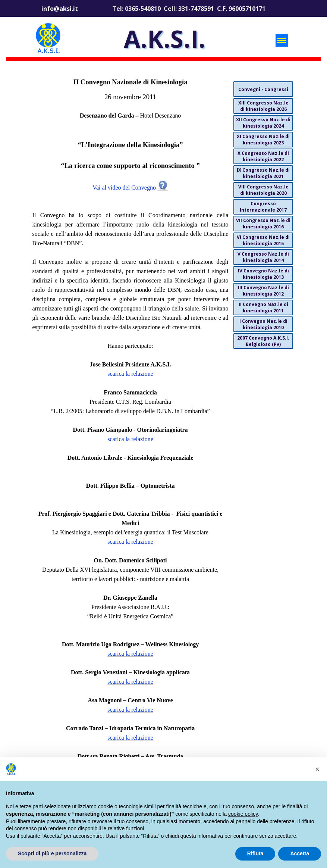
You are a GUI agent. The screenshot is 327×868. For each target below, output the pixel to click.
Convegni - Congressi (263, 89)
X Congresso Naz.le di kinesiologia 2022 (263, 156)
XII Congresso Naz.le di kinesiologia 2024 (263, 123)
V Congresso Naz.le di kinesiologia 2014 (263, 257)
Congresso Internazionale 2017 (263, 207)
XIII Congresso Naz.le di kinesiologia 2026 (263, 106)
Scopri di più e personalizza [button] (52, 853)
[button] (317, 769)
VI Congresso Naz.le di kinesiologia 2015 (263, 240)
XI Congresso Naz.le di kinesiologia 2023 (263, 140)
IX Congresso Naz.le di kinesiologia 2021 (263, 173)
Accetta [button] (300, 853)
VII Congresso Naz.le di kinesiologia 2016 (263, 224)
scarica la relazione (130, 374)
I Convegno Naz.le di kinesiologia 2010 (263, 324)
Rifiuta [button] (255, 853)
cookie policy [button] (243, 814)
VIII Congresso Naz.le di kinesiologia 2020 (263, 190)
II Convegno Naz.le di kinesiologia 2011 (263, 307)
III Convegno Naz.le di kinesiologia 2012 (263, 291)
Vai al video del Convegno (124, 188)
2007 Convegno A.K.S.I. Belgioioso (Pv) (263, 341)
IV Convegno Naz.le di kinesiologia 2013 (263, 274)
